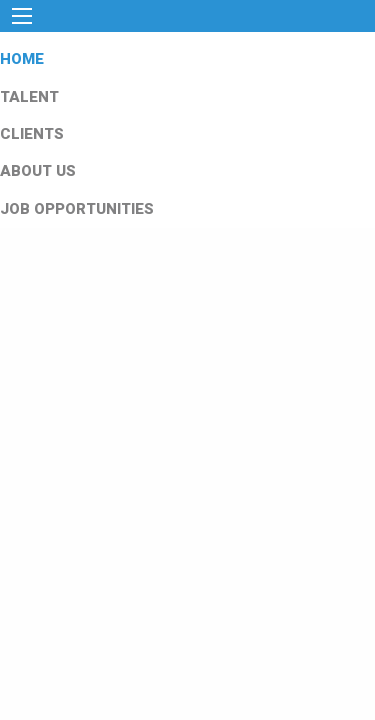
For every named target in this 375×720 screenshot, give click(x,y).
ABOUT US (38, 171)
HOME (22, 59)
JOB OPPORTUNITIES (77, 209)
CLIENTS (32, 134)
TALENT (29, 97)
